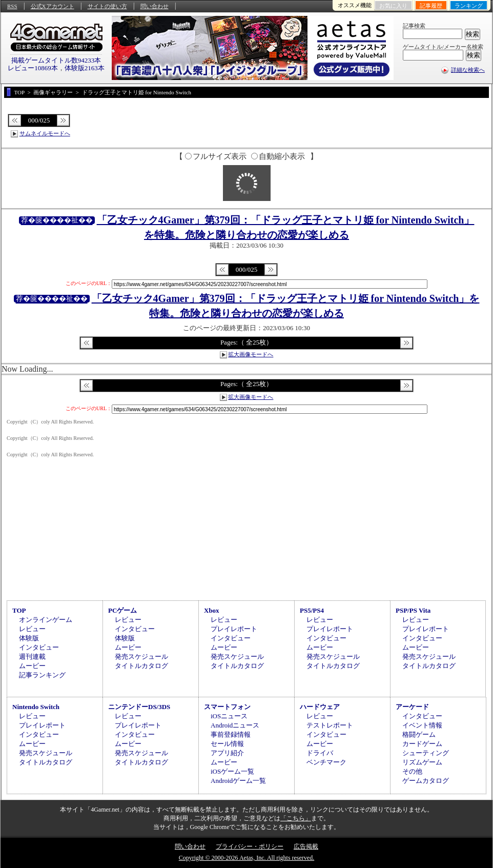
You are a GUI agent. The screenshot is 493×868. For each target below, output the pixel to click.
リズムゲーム (422, 762)
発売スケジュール (141, 657)
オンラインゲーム (46, 620)
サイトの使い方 (107, 6)
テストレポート (330, 725)
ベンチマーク (326, 762)
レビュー (32, 629)
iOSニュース (229, 716)
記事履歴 (431, 6)
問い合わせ (155, 6)
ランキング (469, 6)
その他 (412, 771)
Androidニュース (235, 725)
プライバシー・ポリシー (250, 846)
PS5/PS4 (312, 610)
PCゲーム (122, 610)
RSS (12, 6)
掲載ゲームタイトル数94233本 (56, 60)
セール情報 (227, 744)
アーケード (412, 707)
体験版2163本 (85, 68)
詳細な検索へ (468, 70)
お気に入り (393, 6)
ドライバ (320, 753)
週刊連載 (32, 657)
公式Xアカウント (53, 6)
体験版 (29, 638)
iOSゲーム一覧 (232, 771)
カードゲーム (422, 744)
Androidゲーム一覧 (238, 781)
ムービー (32, 666)
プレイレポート (234, 629)
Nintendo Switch (36, 707)
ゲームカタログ (426, 781)
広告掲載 (306, 846)
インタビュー (39, 647)
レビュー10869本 (33, 68)
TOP (19, 610)
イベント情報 (422, 725)
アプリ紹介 (227, 753)
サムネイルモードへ (45, 133)
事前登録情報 (231, 734)
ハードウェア (320, 707)
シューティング (426, 753)
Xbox (212, 610)
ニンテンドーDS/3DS (139, 707)
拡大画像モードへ (251, 354)
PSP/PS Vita (413, 610)
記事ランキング (42, 675)
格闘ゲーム (419, 734)
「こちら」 (296, 818)
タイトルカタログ (141, 666)
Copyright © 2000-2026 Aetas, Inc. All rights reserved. (246, 858)
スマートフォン (227, 707)
